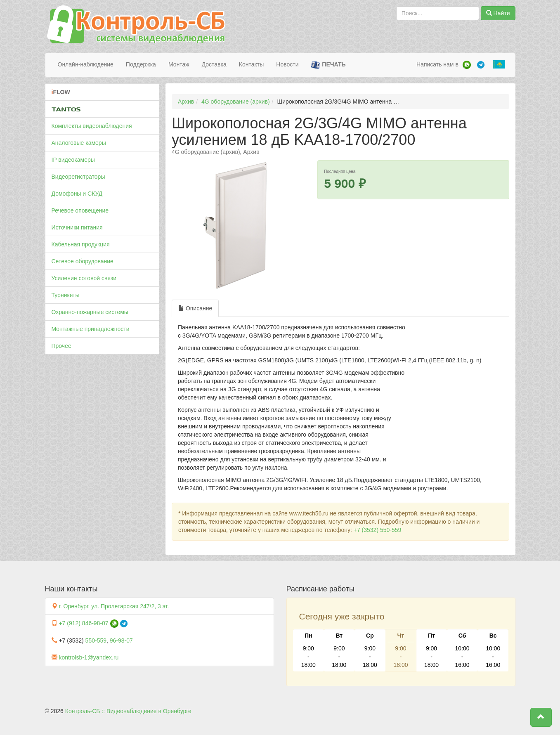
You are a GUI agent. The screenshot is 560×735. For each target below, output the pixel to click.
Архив (186, 102)
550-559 (96, 640)
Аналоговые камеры (79, 143)
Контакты (251, 64)
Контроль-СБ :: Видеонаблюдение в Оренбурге (128, 711)
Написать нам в (437, 64)
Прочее (61, 346)
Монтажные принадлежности (91, 329)
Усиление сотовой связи (84, 278)
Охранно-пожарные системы (90, 312)
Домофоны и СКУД (77, 194)
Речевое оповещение (80, 210)
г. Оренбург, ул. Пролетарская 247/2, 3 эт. (114, 606)
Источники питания (77, 227)
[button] (541, 717)
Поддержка (141, 64)
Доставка (214, 64)
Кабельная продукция (81, 244)
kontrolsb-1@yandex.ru (89, 657)
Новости (287, 64)
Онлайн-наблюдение (86, 64)
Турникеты (66, 295)
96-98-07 (121, 640)
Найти (498, 13)
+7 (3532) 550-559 (378, 530)
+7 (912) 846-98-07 (83, 623)
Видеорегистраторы (78, 177)
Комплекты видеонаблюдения (92, 126)
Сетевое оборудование (83, 261)
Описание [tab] (195, 308)
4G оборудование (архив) (236, 102)
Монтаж (179, 64)
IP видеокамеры (73, 160)
